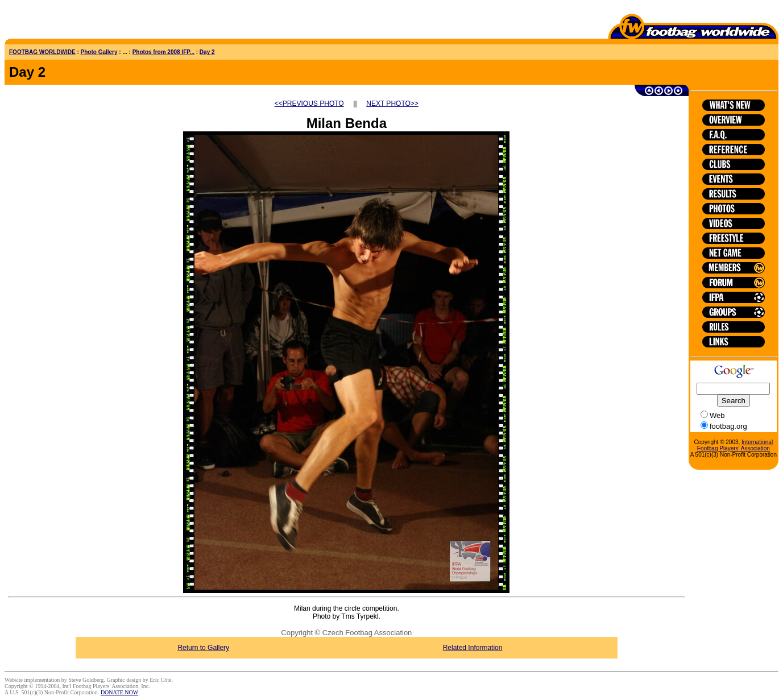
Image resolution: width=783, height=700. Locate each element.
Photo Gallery (99, 52)
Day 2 (207, 52)
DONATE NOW (119, 692)
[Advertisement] (71, 22)
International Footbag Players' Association (735, 445)
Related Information (473, 648)
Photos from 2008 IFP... (163, 52)
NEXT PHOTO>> (392, 103)
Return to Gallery (203, 648)
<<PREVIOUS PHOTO (309, 103)
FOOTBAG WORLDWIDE (42, 52)
